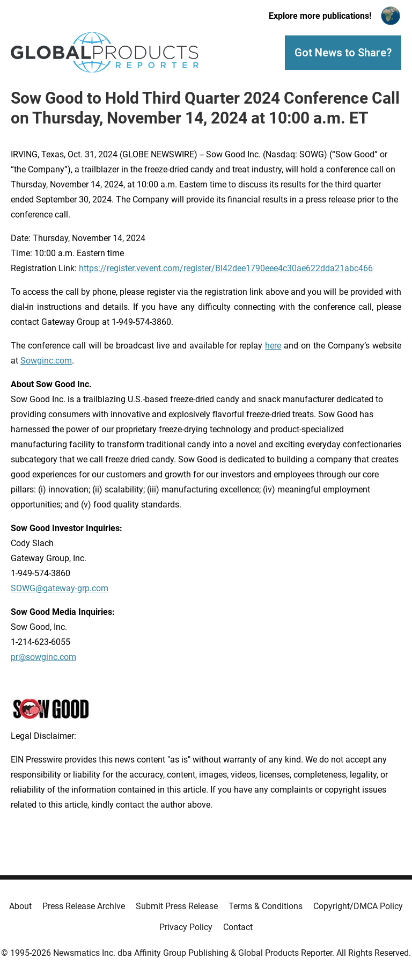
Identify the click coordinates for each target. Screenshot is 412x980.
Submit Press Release (177, 906)
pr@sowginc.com (43, 657)
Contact (238, 927)
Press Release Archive (84, 906)
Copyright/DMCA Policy (358, 906)
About (20, 906)
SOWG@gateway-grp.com (60, 588)
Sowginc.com (46, 361)
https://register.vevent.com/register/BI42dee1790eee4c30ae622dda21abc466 (226, 268)
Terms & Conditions (266, 906)
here (273, 346)
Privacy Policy (186, 927)
